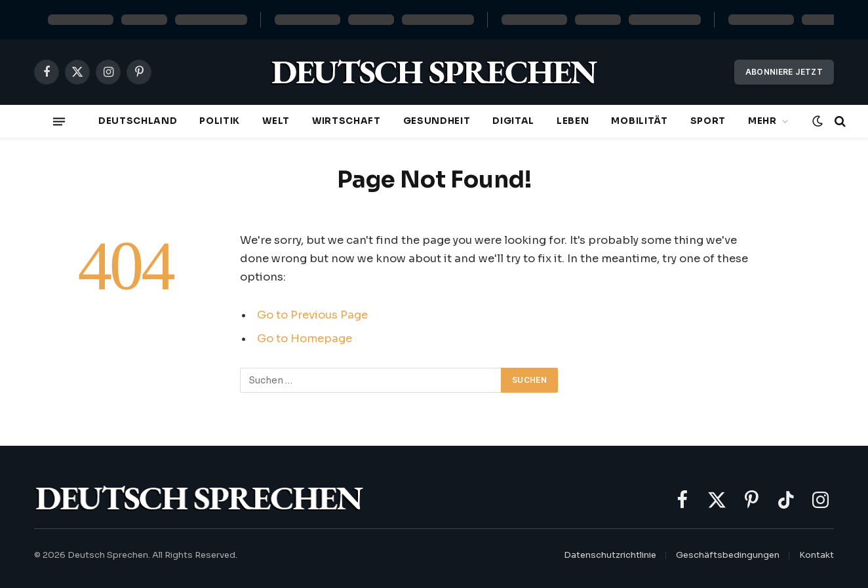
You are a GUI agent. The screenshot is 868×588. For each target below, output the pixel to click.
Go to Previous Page (312, 315)
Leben (573, 121)
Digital (513, 121)
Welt (276, 121)
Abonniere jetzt (784, 72)
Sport (708, 121)
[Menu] (59, 121)
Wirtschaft (346, 121)
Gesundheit (437, 121)
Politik (220, 121)
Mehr (762, 121)
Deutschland (138, 121)
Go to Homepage (305, 339)
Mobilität (639, 121)
